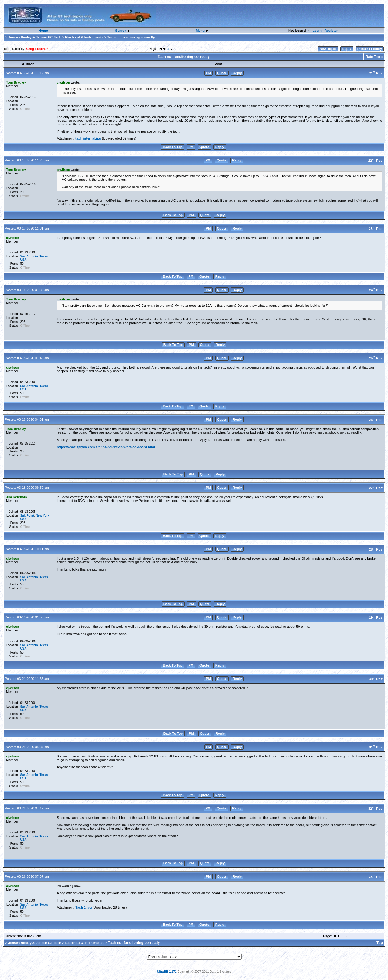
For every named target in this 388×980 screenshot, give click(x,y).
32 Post (376, 809)
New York (43, 516)
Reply (347, 49)
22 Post (376, 161)
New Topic (328, 49)
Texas (44, 256)
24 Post (376, 290)
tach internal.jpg (88, 138)
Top (380, 943)
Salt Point (27, 516)
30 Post (376, 679)
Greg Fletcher (37, 49)
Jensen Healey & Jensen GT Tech (35, 37)
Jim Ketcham (16, 497)
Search (121, 31)
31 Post (376, 747)
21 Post (376, 73)
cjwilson (63, 82)
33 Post (376, 877)
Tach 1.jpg (84, 907)
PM (209, 73)
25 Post (376, 358)
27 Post (376, 488)
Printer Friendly (370, 49)
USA (23, 260)
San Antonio (29, 256)
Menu (201, 31)
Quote (222, 73)
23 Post (376, 229)
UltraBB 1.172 (167, 972)
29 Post (376, 617)
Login (317, 31)
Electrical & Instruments (84, 37)
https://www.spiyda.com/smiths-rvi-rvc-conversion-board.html (106, 447)
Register (331, 31)
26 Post (376, 420)
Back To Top (172, 147)
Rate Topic (374, 57)
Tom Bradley (16, 82)
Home (43, 31)
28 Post (376, 549)
